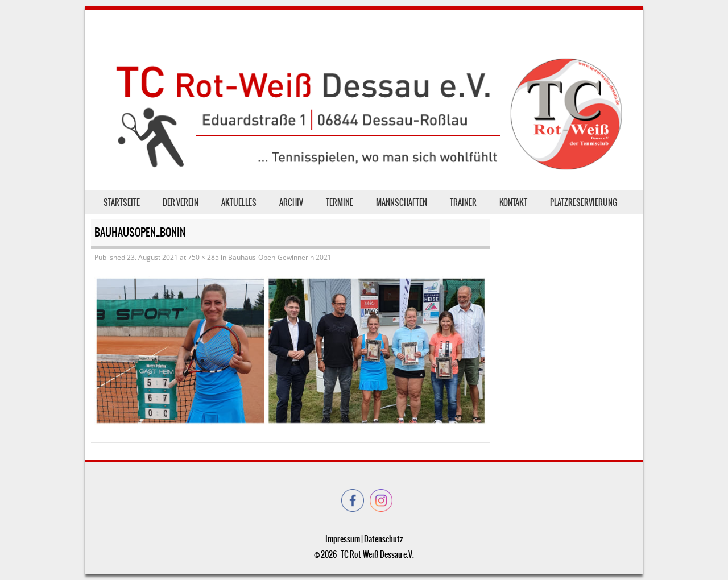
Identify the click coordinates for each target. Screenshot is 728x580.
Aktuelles (239, 202)
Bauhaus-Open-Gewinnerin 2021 (280, 257)
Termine (340, 202)
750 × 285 (203, 257)
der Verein (181, 202)
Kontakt (513, 202)
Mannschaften (402, 202)
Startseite (122, 202)
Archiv (291, 202)
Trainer (463, 202)
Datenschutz (383, 539)
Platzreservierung (584, 202)
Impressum (343, 539)
